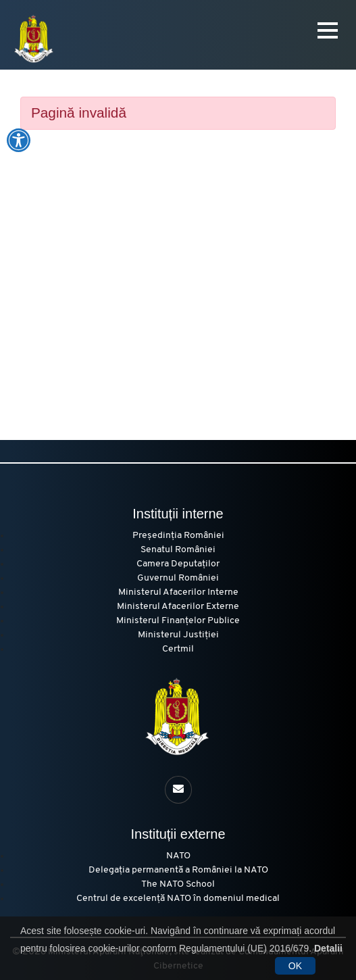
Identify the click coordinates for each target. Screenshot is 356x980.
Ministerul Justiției (178, 635)
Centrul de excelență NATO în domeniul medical (178, 899)
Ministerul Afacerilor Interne (178, 592)
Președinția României (178, 536)
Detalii (328, 948)
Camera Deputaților (178, 564)
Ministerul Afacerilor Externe (178, 607)
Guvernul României (178, 578)
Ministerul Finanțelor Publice (178, 621)
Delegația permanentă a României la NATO (178, 870)
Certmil (178, 649)
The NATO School (178, 884)
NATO (178, 856)
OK (295, 966)
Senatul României (178, 550)
